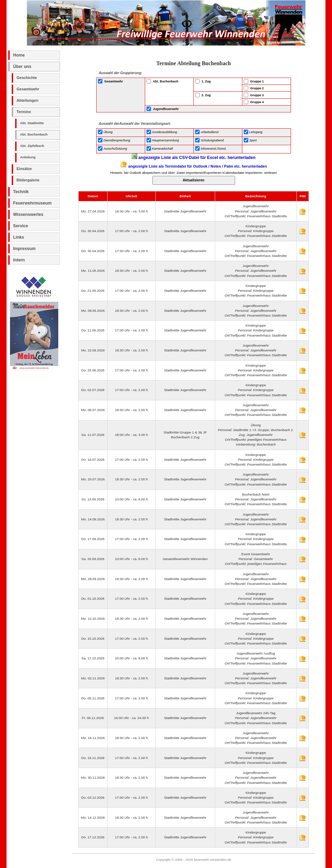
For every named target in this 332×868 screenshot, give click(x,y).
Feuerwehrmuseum (32, 203)
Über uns (22, 67)
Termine (24, 112)
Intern (19, 260)
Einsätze (24, 169)
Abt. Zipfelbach (32, 146)
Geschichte (27, 78)
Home (19, 55)
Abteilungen (27, 100)
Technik (21, 192)
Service (21, 226)
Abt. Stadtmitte (32, 123)
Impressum (24, 249)
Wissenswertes (28, 214)
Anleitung (28, 157)
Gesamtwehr (28, 89)
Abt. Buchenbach (34, 134)
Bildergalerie (28, 180)
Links (19, 237)
